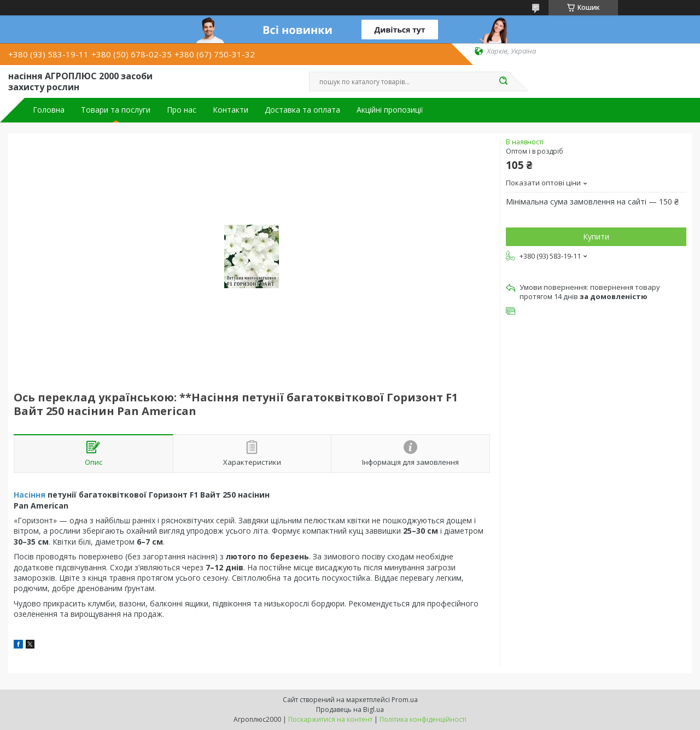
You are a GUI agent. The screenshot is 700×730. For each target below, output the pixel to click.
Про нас (182, 110)
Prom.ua (405, 700)
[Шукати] (503, 81)
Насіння (30, 495)
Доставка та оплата (302, 110)
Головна (49, 110)
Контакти (231, 110)
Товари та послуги (116, 110)
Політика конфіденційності (423, 719)
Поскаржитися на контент (330, 719)
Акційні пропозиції (390, 110)
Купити (596, 236)
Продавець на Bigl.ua (350, 709)
